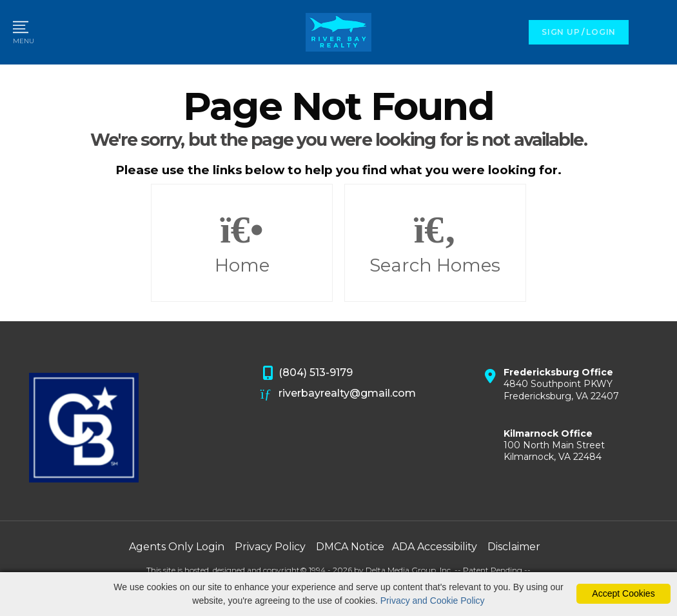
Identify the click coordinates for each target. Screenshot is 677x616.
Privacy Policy (270, 547)
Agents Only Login (177, 547)
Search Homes (435, 243)
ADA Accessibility (435, 547)
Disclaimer (514, 547)
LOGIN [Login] (601, 32)
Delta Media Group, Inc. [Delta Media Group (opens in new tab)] (409, 570)
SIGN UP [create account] (561, 32)
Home (242, 243)
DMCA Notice (350, 547)
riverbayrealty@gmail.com (338, 394)
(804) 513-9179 (307, 373)
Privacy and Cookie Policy (433, 601)
